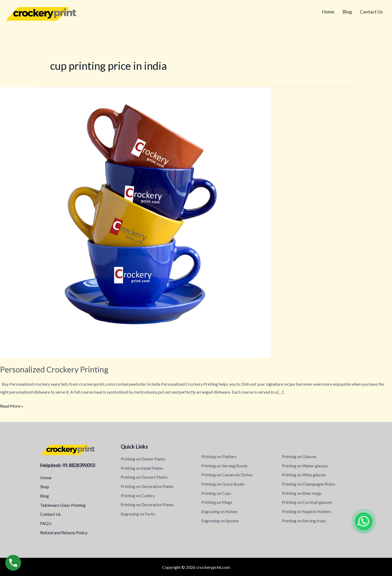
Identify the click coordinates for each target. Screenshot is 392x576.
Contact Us (371, 12)
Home (328, 12)
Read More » (12, 405)
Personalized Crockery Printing (54, 369)
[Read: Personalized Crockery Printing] (135, 222)
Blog (347, 12)
